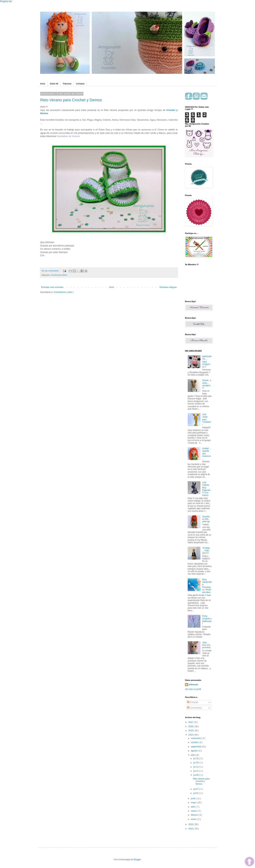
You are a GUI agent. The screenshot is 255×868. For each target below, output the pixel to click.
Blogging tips (6, 1)
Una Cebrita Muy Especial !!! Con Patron (206, 489)
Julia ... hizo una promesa (206, 645)
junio (193, 798)
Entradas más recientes (52, 287)
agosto (194, 751)
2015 (191, 731)
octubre (195, 742)
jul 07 (196, 789)
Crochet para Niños (59, 275)
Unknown (193, 685)
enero (194, 819)
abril (193, 807)
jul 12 (196, 771)
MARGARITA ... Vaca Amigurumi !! (207, 362)
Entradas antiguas (168, 287)
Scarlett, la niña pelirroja (206, 519)
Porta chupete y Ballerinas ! (207, 620)
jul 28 (196, 759)
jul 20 (196, 763)
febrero (195, 815)
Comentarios (194, 708)
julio (193, 755)
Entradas (193, 702)
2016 (191, 726)
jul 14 (196, 767)
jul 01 (196, 793)
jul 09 (196, 775)
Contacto (80, 84)
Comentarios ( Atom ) (64, 292)
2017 (191, 722)
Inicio (43, 84)
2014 (191, 735)
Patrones (67, 84)
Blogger (137, 859)
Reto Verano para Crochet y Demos (71, 100)
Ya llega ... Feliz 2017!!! (206, 551)
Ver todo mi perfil (193, 689)
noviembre (196, 738)
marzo (194, 811)
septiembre (196, 747)
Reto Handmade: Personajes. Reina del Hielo (207, 586)
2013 (191, 824)
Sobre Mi (54, 84)
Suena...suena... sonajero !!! (207, 384)
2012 (191, 829)
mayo (194, 803)
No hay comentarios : (51, 271)
